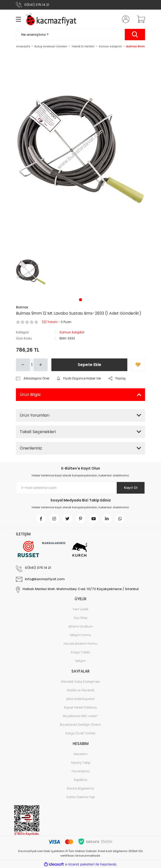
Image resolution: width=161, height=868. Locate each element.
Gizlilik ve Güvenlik (81, 690)
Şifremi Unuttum (81, 626)
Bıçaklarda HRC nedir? (80, 716)
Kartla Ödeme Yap (81, 797)
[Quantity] (32, 365)
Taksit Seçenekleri (38, 432)
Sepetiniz (80, 780)
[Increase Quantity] (41, 365)
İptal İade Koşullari (80, 699)
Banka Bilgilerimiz (80, 788)
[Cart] (139, 19)
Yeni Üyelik (80, 609)
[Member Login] (124, 19)
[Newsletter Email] (80, 488)
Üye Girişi (80, 618)
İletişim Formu (80, 635)
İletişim (80, 661)
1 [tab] (80, 300)
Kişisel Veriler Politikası (80, 707)
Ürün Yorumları (35, 415)
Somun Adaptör (72, 332)
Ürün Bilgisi (30, 395)
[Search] (80, 35)
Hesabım (81, 754)
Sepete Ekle (89, 365)
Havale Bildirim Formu (80, 644)
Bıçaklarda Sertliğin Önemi (80, 725)
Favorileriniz (81, 771)
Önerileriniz (31, 448)
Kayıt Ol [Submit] (131, 488)
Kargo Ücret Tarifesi (80, 733)
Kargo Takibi (80, 652)
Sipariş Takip (81, 763)
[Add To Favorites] (138, 365)
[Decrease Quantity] (23, 365)
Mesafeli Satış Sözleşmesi (80, 682)
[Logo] (52, 19)
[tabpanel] (31, 272)
